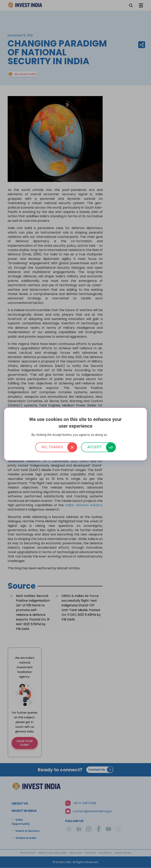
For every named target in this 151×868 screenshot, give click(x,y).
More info (114, 435)
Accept (94, 447)
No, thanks (52, 447)
